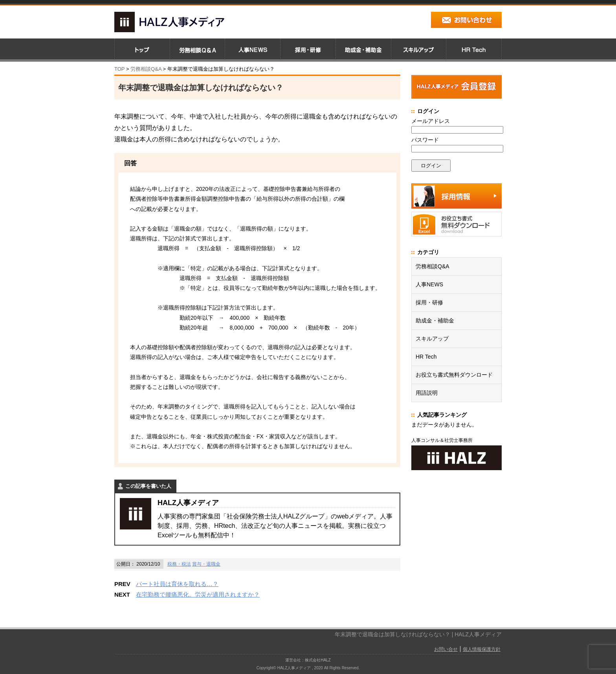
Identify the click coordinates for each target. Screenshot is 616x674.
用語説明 (427, 393)
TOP (119, 69)
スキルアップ (432, 339)
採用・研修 (429, 302)
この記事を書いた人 (148, 486)
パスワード (425, 140)
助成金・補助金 (435, 321)
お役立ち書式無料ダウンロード (454, 375)
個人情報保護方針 (482, 649)
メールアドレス (431, 121)
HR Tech (426, 357)
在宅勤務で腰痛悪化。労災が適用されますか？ (198, 594)
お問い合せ (446, 649)
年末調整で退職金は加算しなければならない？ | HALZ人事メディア (418, 634)
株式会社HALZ (318, 660)
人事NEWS (429, 284)
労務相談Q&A (146, 69)
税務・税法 (179, 564)
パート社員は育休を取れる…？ (177, 584)
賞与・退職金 (206, 564)
